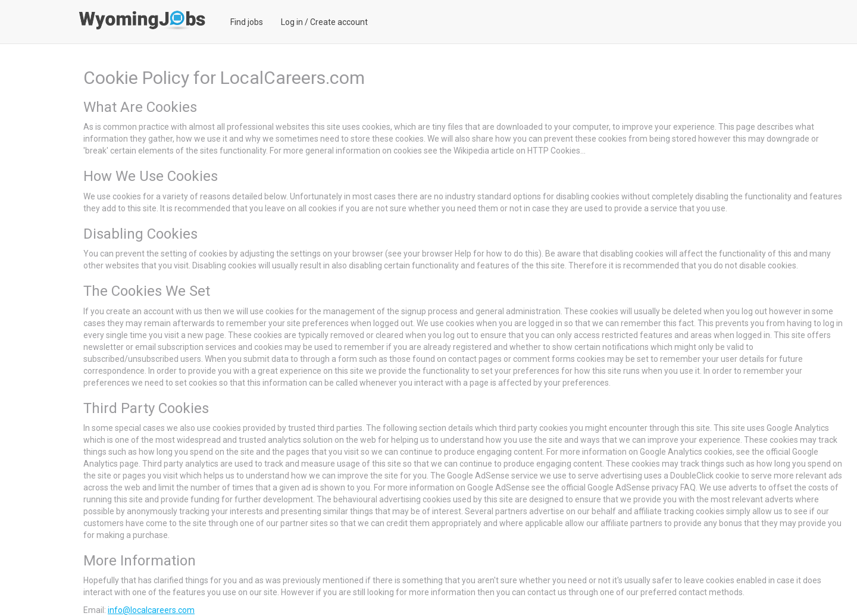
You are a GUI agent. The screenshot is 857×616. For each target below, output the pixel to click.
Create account (339, 22)
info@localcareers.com (151, 610)
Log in (292, 22)
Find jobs (247, 22)
